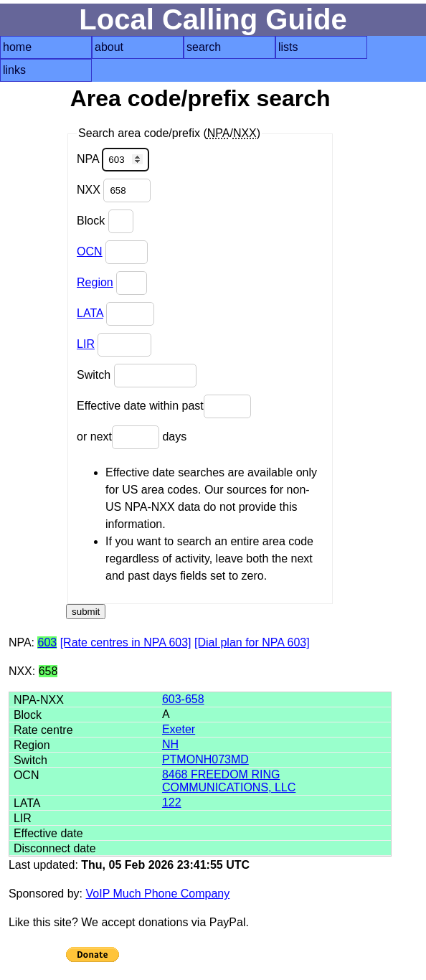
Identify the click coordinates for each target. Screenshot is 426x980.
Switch (137, 376)
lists (288, 47)
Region (95, 282)
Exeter (179, 729)
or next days (132, 437)
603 (47, 642)
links (14, 70)
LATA (90, 313)
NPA (113, 160)
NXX (114, 190)
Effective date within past (164, 406)
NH (170, 744)
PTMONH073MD (205, 759)
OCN (90, 251)
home (17, 47)
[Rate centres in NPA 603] (126, 642)
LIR (86, 344)
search (204, 47)
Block (105, 221)
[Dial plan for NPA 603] (252, 642)
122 (172, 802)
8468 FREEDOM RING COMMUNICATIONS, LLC (229, 781)
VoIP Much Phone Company (158, 894)
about (109, 47)
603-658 (183, 699)
